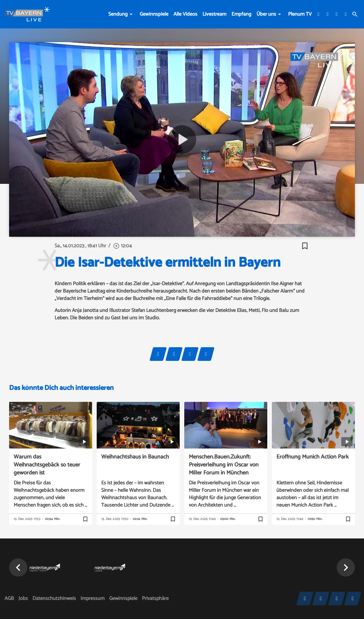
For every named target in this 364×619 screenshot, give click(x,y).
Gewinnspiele (154, 14)
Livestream (214, 14)
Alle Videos (185, 14)
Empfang (241, 14)
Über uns (266, 14)
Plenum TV (300, 14)
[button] (18, 567)
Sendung (118, 14)
